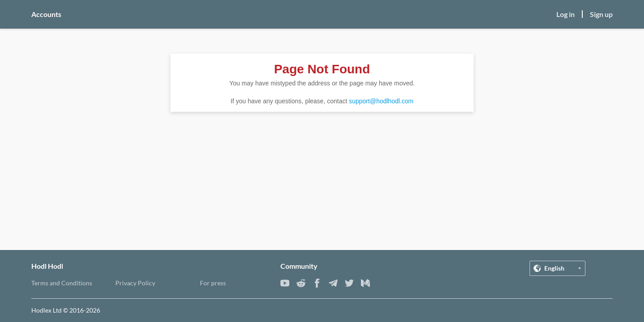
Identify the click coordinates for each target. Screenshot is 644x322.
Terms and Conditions (62, 283)
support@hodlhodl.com (381, 101)
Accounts (46, 14)
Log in (566, 14)
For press (213, 283)
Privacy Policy (135, 283)
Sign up (601, 14)
